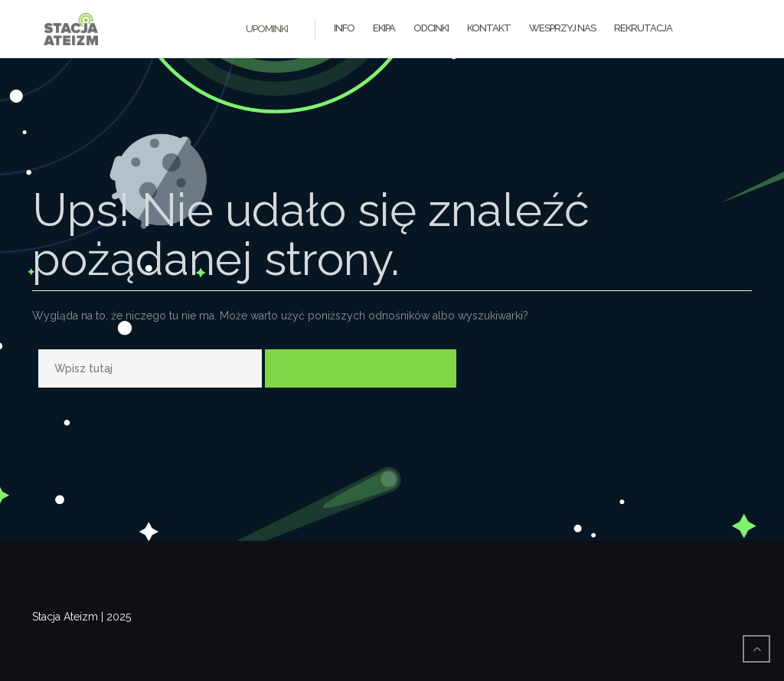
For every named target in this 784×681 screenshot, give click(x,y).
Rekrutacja (643, 28)
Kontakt (489, 28)
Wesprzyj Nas (562, 28)
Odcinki (431, 28)
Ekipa (384, 28)
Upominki (267, 29)
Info (344, 28)
